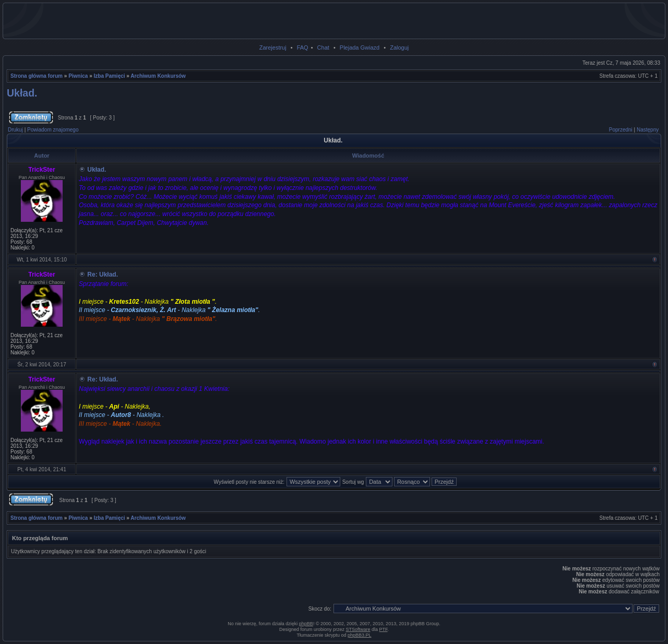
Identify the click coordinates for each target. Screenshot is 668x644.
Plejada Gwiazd (360, 47)
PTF (384, 629)
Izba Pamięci (110, 76)
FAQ (303, 47)
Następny (648, 130)
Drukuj (15, 130)
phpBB (306, 624)
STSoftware (358, 629)
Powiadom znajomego (53, 130)
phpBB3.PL (360, 635)
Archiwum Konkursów (158, 76)
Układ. (22, 93)
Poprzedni (621, 130)
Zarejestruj (273, 47)
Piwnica (78, 76)
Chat (323, 47)
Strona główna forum (37, 76)
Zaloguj (399, 47)
